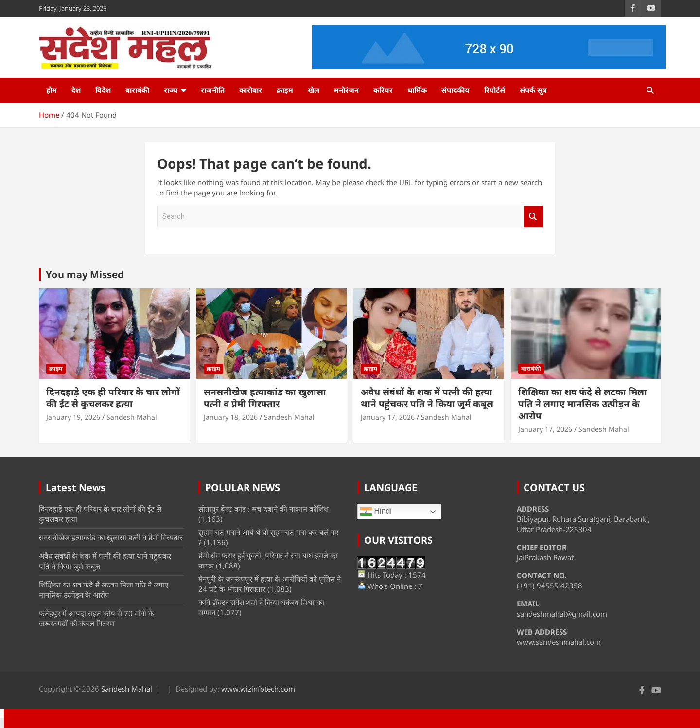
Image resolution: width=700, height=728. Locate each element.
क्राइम (285, 90)
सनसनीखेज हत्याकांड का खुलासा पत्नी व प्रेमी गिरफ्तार (265, 398)
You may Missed (85, 275)
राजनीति (213, 90)
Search (533, 217)
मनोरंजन (346, 90)
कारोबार (251, 90)
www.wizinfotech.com (258, 689)
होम (52, 90)
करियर (383, 90)
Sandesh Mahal (132, 417)
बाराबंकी (137, 90)
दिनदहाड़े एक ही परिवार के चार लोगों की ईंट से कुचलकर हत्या (113, 398)
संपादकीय (455, 90)
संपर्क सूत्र (533, 90)
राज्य (171, 90)
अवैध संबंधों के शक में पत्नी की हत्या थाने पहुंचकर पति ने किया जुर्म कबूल (427, 398)
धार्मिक (417, 90)
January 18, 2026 (231, 417)
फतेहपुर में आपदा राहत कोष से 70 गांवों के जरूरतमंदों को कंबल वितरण (96, 618)
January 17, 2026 (388, 417)
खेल (314, 90)
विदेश (103, 90)
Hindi (376, 512)
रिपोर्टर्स (495, 90)
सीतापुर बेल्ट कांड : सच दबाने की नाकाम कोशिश (263, 509)
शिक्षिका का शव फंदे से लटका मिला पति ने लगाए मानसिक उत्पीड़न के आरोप (583, 404)
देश (76, 90)
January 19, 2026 (73, 417)
